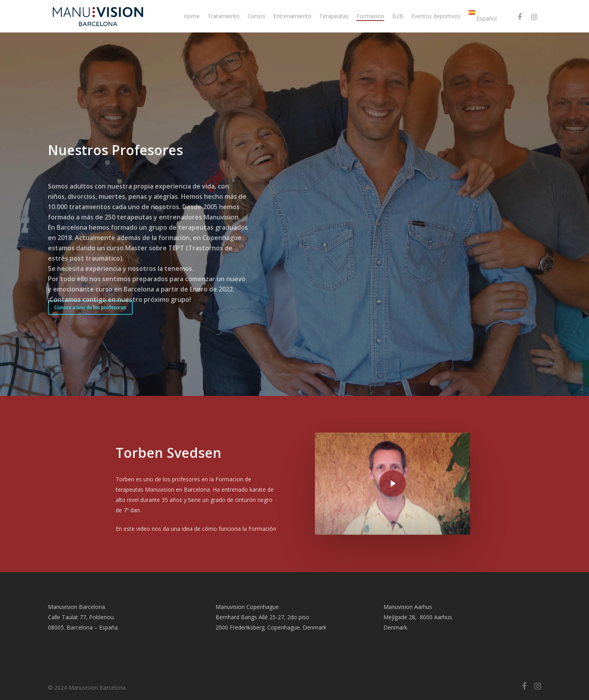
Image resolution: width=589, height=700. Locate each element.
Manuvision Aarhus (408, 607)
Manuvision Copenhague (247, 607)
